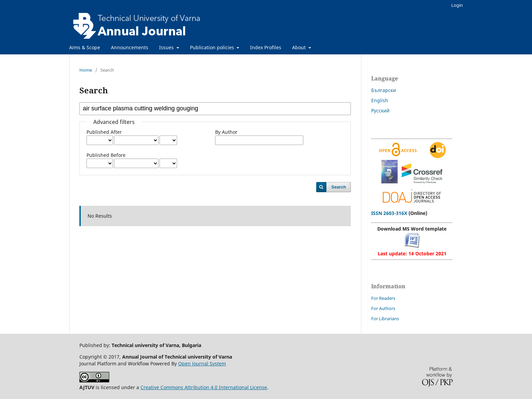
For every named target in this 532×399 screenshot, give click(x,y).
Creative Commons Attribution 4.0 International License (204, 387)
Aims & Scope (85, 47)
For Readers (383, 298)
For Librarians (385, 319)
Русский (380, 111)
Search (339, 187)
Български (384, 90)
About (300, 47)
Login (457, 5)
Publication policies (213, 47)
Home (86, 70)
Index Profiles (266, 47)
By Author (226, 132)
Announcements (130, 47)
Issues (167, 47)
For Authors (383, 308)
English (380, 100)
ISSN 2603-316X (389, 213)
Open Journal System (202, 364)
